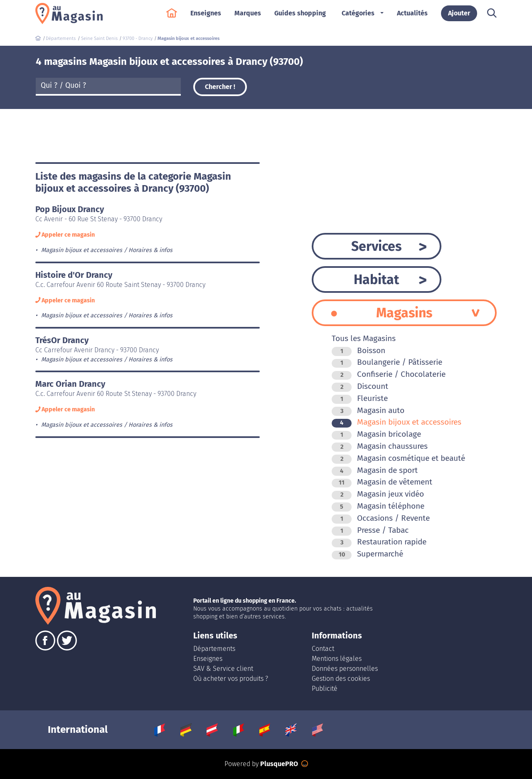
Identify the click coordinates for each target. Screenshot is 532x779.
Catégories (358, 17)
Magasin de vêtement (382, 482)
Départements (214, 649)
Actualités (412, 17)
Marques (248, 17)
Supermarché (367, 554)
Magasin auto (368, 410)
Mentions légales (337, 659)
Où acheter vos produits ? (231, 679)
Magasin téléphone (378, 506)
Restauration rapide (379, 542)
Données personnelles (345, 669)
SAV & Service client (223, 669)
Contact (323, 649)
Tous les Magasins (364, 338)
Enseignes (206, 17)
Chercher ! (220, 87)
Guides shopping (300, 17)
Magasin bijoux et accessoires (397, 422)
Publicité (325, 689)
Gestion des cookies (341, 679)
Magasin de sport (375, 470)
